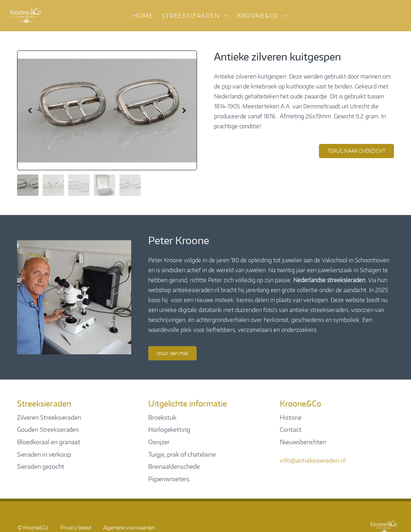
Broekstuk (162, 417)
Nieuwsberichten (303, 442)
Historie (291, 417)
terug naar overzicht (356, 151)
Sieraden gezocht (41, 466)
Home (143, 16)
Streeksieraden (191, 16)
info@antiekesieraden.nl (313, 460)
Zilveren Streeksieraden (49, 417)
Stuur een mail (172, 353)
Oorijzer (159, 442)
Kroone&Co (258, 16)
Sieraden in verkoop (44, 454)
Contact (291, 429)
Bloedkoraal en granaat (49, 442)
